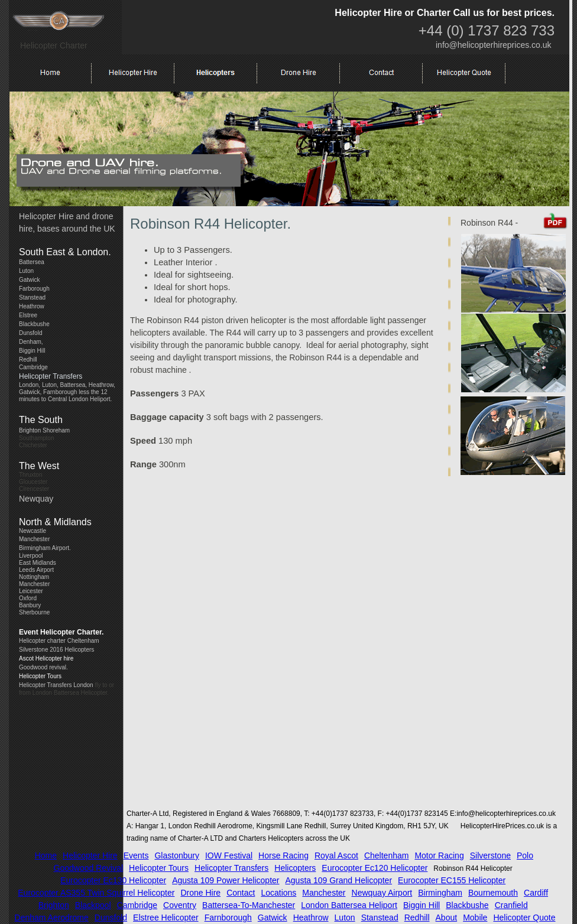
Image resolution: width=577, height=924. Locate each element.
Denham (30, 342)
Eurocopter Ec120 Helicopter (375, 868)
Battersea (32, 262)
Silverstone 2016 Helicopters (56, 650)
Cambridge (137, 905)
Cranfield (511, 905)
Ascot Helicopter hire (46, 658)
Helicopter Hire (90, 855)
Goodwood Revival (89, 868)
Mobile (475, 918)
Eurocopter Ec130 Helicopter (113, 880)
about (447, 918)
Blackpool (93, 905)
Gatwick (30, 280)
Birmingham (440, 893)
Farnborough (228, 918)
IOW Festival (229, 855)
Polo (525, 855)
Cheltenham (387, 855)
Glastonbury (176, 855)
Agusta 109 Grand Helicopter (339, 880)
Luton (26, 271)
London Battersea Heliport (349, 905)
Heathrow (32, 306)
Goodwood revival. (43, 667)
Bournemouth (493, 893)
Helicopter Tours (40, 676)
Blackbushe (34, 324)
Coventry (180, 905)
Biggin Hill (32, 351)
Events (136, 855)
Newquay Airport (382, 893)
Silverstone (490, 855)
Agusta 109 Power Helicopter (226, 880)
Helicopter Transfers (51, 376)
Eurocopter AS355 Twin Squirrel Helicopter (96, 893)
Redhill (28, 359)
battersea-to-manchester (249, 905)
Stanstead (32, 297)
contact (241, 893)
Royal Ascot (336, 855)
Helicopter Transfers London (56, 685)
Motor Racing (439, 855)
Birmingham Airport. (45, 548)
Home (46, 855)
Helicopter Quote (524, 918)
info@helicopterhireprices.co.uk (494, 45)
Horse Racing (283, 855)
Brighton (54, 905)
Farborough (34, 289)
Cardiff (536, 893)
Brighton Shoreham (44, 430)
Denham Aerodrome (52, 918)
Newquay (36, 499)
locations (278, 893)
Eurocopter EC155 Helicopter (452, 880)
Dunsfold (30, 333)
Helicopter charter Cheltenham (59, 641)
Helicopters (295, 868)
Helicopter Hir (44, 216)
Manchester (34, 539)
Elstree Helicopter (166, 918)
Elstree (28, 315)
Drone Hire (200, 893)
